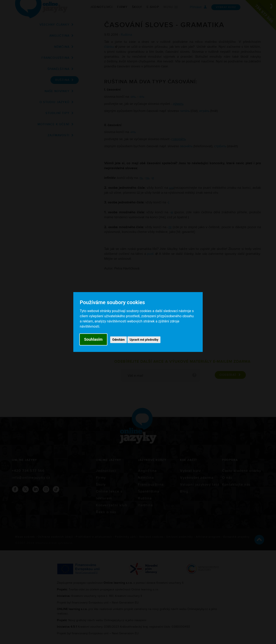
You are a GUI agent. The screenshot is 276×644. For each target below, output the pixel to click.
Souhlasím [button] (93, 339)
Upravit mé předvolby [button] (144, 340)
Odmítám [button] (119, 340)
